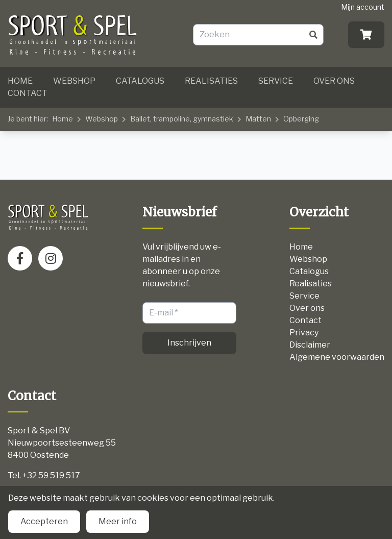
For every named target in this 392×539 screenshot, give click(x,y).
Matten (258, 119)
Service (276, 81)
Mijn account (363, 7)
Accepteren (44, 521)
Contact (28, 93)
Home (20, 81)
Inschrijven (189, 343)
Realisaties (211, 81)
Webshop (74, 81)
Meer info (118, 521)
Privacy (304, 333)
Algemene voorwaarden (337, 357)
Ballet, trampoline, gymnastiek (182, 119)
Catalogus (140, 81)
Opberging (301, 119)
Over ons (334, 81)
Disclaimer (310, 345)
